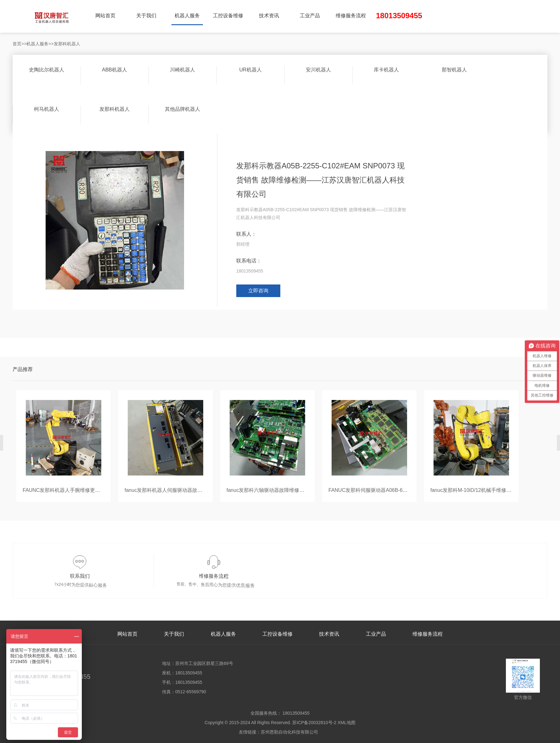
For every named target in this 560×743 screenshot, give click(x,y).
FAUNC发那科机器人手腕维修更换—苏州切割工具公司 (84, 490)
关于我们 (146, 16)
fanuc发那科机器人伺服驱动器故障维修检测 (174, 490)
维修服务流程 (351, 16)
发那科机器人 (67, 44)
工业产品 (310, 16)
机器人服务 (187, 16)
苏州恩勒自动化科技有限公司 (289, 732)
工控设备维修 (228, 16)
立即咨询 (258, 291)
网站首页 (105, 16)
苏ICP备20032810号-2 (314, 723)
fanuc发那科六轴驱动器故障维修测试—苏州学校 (280, 490)
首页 (17, 44)
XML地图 (347, 723)
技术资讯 (269, 16)
